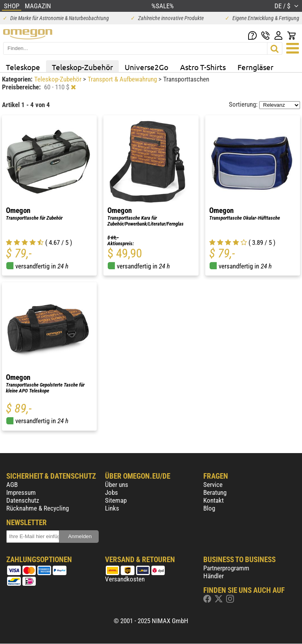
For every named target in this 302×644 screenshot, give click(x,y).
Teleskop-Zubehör (82, 67)
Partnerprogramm (226, 568)
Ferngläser (255, 67)
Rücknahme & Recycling (38, 508)
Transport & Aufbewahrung (123, 79)
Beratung (215, 492)
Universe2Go (146, 67)
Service (213, 485)
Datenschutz (23, 500)
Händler (214, 576)
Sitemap (116, 500)
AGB (12, 485)
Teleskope (23, 67)
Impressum (21, 492)
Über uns (117, 485)
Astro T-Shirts (203, 67)
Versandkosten (125, 579)
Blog (209, 508)
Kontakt (214, 500)
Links (112, 508)
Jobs (111, 492)
